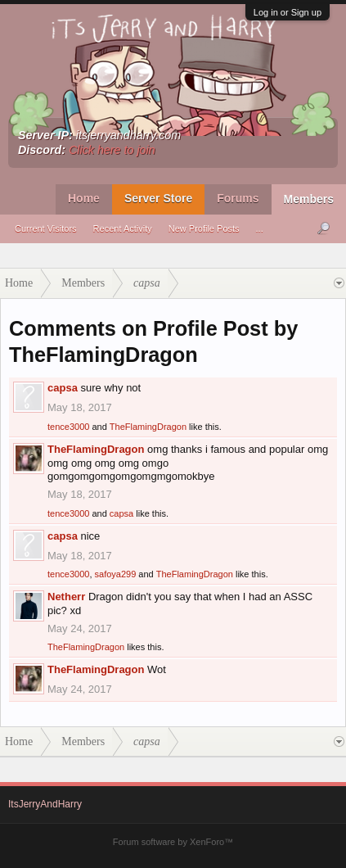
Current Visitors (46, 228)
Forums (238, 198)
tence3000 (68, 427)
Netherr (66, 597)
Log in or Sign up (288, 12)
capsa (63, 388)
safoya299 (116, 574)
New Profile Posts (204, 228)
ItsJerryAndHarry (45, 804)
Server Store (158, 198)
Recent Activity (123, 228)
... (260, 228)
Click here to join (112, 150)
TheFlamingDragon (148, 427)
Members (309, 199)
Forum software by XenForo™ (173, 842)
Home (84, 198)
